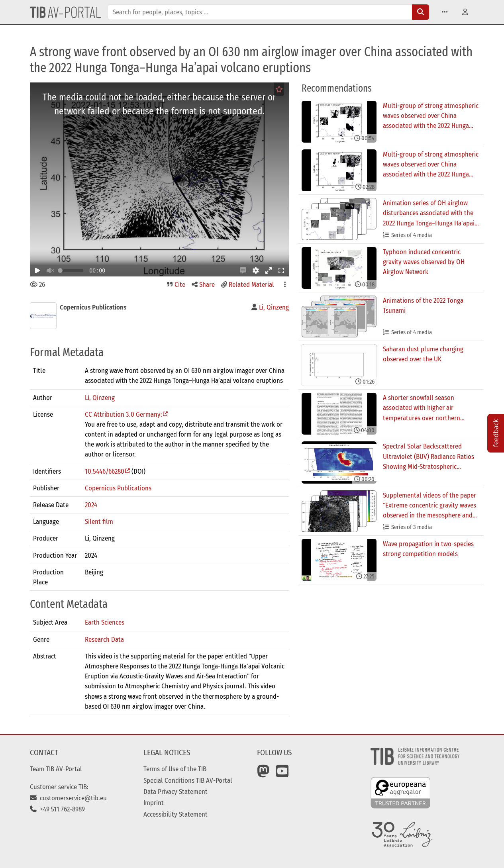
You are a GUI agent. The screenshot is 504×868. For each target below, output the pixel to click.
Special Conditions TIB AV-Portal (188, 780)
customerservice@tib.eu (68, 798)
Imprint (154, 803)
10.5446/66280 (105, 471)
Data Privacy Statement (176, 792)
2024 (91, 505)
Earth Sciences (105, 622)
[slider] (60, 270)
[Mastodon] (263, 774)
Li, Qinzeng (100, 398)
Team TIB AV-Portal (56, 769)
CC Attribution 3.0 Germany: (124, 414)
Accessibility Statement (176, 814)
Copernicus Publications (118, 488)
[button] (445, 12)
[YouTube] (282, 774)
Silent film (99, 521)
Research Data (104, 639)
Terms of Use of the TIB (175, 769)
